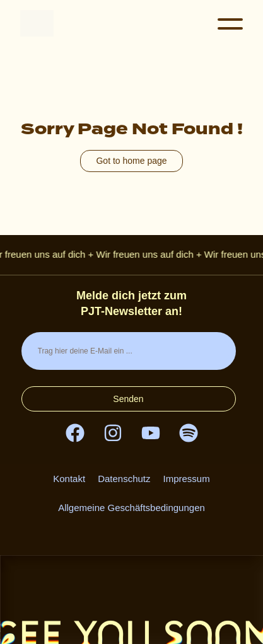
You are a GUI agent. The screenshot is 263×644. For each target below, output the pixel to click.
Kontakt (69, 479)
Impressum (187, 479)
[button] (230, 25)
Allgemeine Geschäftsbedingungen (131, 508)
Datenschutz (124, 479)
